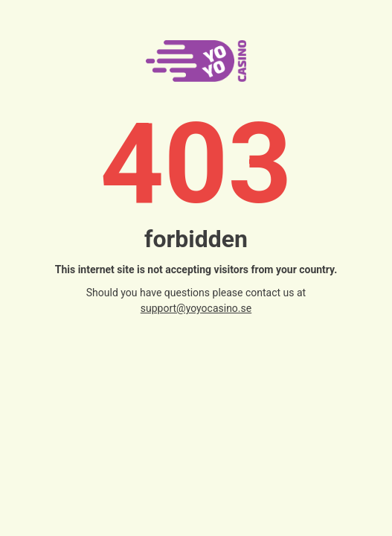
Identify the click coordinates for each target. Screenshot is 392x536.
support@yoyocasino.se (196, 308)
